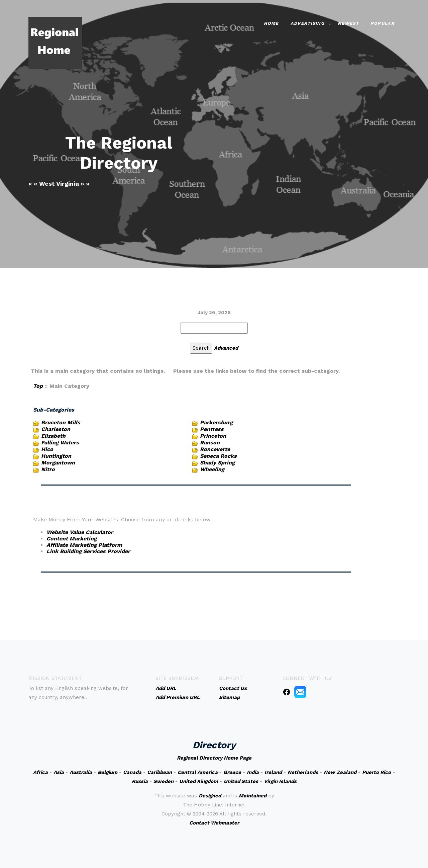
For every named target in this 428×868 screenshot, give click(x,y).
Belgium (108, 772)
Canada (132, 772)
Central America (198, 772)
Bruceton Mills (61, 422)
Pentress (212, 429)
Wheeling (212, 469)
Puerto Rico (377, 772)
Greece (232, 772)
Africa (40, 772)
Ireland (273, 772)
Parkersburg (216, 422)
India (253, 772)
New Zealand (340, 772)
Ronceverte (215, 449)
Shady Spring (217, 463)
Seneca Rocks (218, 456)
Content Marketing (72, 539)
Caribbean (159, 772)
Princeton (213, 436)
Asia (59, 772)
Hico (47, 449)
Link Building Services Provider (88, 551)
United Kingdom (199, 781)
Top (38, 386)
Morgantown (58, 463)
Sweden (164, 781)
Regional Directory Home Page (214, 758)
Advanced (226, 348)
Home (271, 23)
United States (241, 781)
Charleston (56, 429)
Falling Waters (60, 443)
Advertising (307, 23)
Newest (348, 23)
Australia (81, 772)
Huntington (56, 456)
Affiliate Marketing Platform (84, 545)
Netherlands (303, 772)
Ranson (210, 443)
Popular (383, 23)
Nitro (48, 469)
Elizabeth (53, 436)
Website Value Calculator (80, 532)
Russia (140, 781)
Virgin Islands (280, 781)
